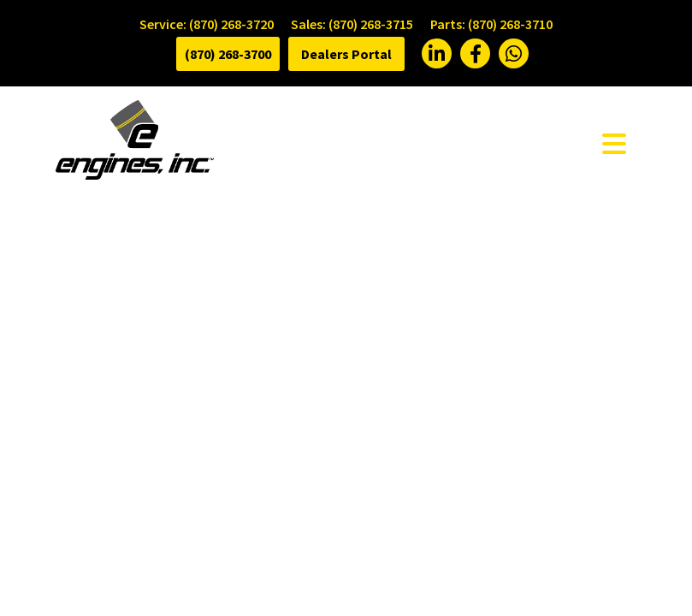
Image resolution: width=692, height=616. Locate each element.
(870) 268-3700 (228, 54)
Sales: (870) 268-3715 (352, 24)
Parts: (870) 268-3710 (491, 24)
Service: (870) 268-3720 (207, 24)
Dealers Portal (346, 54)
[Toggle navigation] (614, 143)
